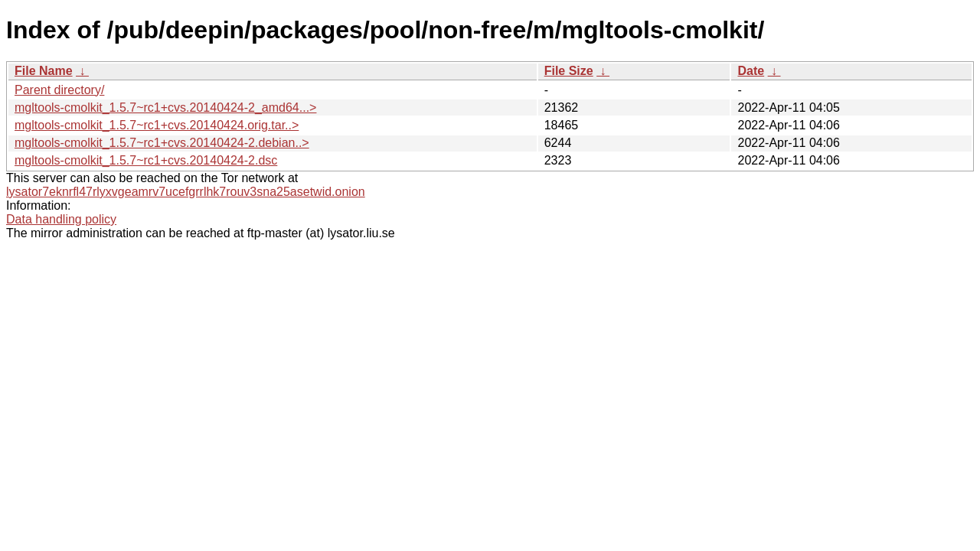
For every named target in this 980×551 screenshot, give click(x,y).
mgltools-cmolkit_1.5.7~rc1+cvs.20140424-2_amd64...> (165, 108)
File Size (569, 71)
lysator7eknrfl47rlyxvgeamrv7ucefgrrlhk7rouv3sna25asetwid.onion (186, 192)
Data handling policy (61, 219)
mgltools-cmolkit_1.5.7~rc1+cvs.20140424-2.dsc (146, 160)
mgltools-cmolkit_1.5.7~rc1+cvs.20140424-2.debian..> (162, 143)
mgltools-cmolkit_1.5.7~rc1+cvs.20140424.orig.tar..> (157, 125)
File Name (44, 71)
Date (751, 71)
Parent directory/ (59, 90)
